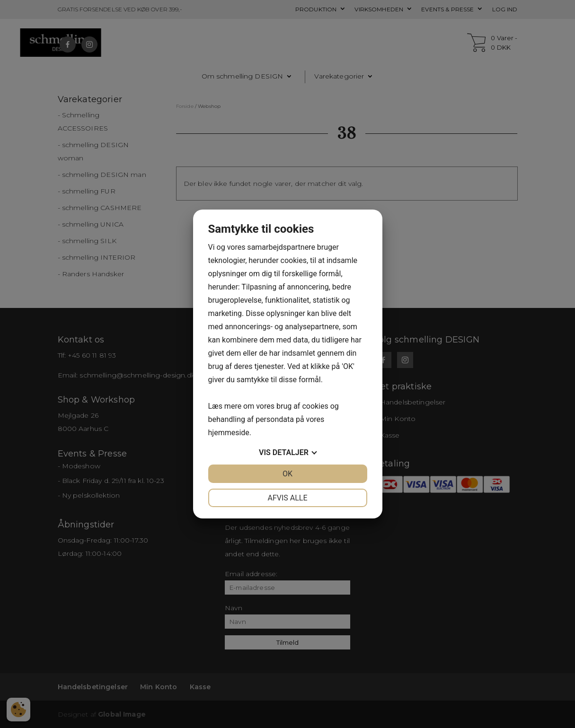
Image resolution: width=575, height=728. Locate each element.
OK (287, 474)
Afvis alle (287, 498)
